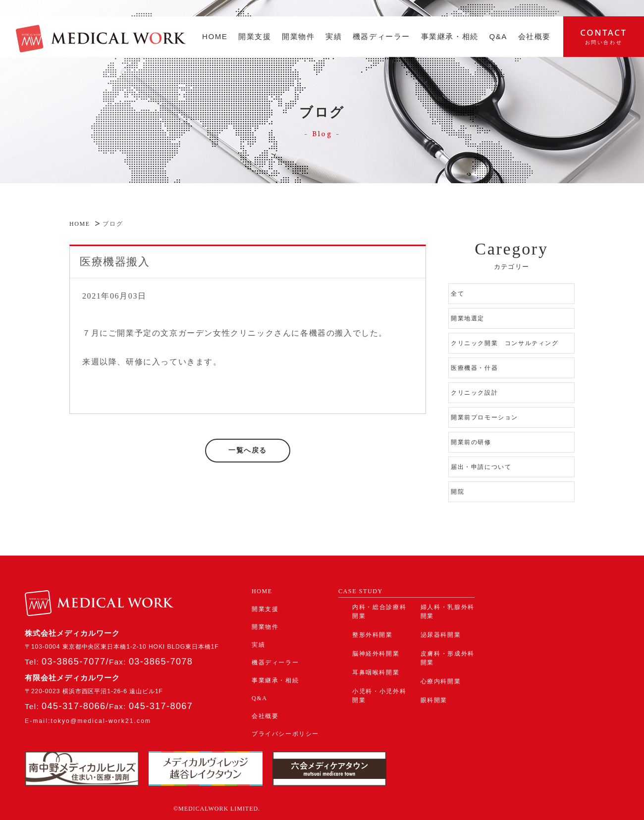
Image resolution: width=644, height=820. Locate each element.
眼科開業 (434, 700)
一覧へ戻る (248, 450)
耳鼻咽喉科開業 (376, 672)
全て (457, 294)
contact (603, 36)
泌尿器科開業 (441, 635)
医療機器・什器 (478, 368)
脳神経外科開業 (376, 654)
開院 (457, 492)
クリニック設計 (474, 393)
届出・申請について (481, 467)
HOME (80, 224)
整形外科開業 (373, 635)
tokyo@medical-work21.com (101, 721)
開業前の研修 (471, 442)
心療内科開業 (441, 681)
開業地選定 (468, 318)
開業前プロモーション (484, 417)
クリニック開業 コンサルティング (505, 343)
